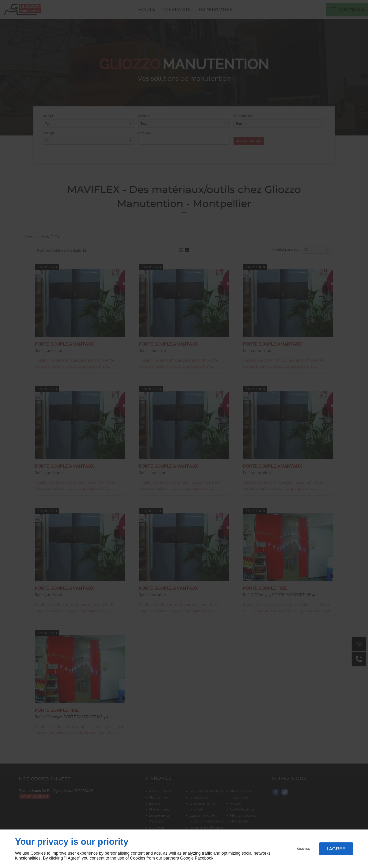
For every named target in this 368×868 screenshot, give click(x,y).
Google (187, 858)
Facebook (204, 858)
